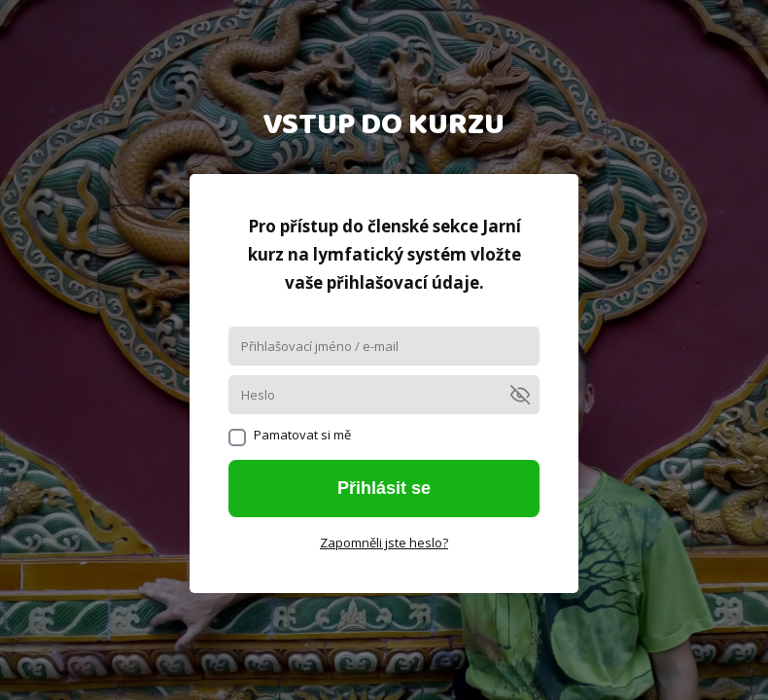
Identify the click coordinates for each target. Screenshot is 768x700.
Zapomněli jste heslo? (384, 542)
